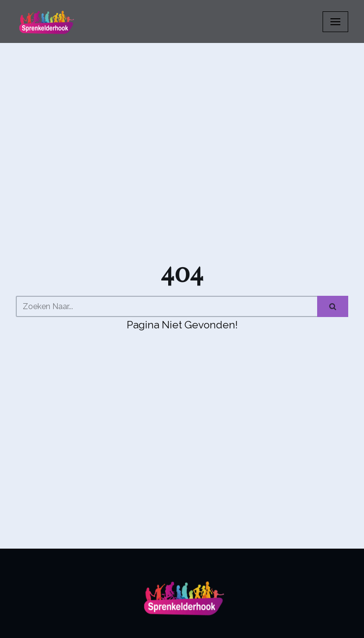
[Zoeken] (166, 306)
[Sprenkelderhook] (45, 21)
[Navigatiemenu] (335, 22)
